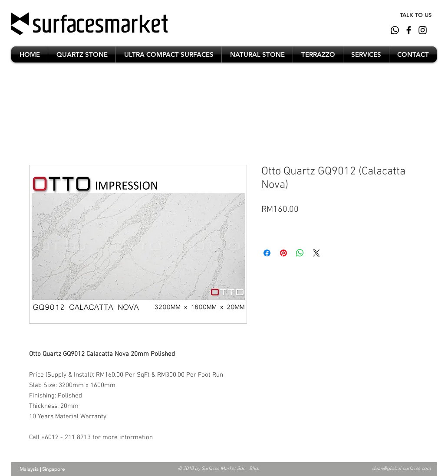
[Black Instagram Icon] (423, 30)
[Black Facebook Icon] (409, 30)
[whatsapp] (395, 30)
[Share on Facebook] (267, 253)
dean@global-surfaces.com (401, 468)
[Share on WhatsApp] (300, 253)
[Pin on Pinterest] (283, 253)
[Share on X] (316, 253)
